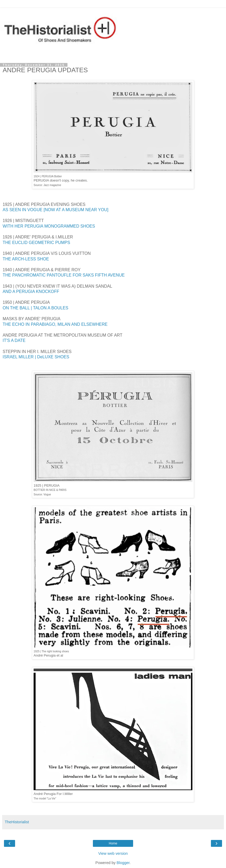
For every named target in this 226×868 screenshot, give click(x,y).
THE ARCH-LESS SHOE (26, 259)
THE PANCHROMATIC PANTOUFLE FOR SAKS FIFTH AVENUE (64, 275)
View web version (113, 853)
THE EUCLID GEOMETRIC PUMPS (36, 243)
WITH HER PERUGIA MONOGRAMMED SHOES (49, 226)
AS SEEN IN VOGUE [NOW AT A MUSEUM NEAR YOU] (55, 210)
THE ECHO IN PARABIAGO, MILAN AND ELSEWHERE (55, 324)
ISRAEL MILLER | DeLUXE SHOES (36, 357)
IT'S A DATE (14, 340)
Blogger (123, 863)
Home (113, 843)
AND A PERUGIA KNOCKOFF (31, 291)
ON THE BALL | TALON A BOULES (35, 308)
